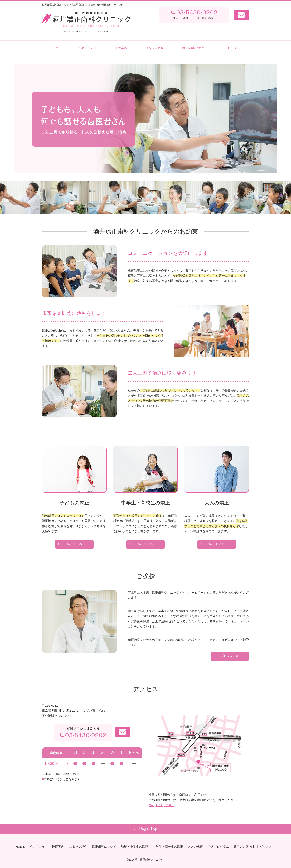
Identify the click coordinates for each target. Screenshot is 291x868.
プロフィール (230, 656)
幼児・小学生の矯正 (134, 846)
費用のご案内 (243, 846)
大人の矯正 (195, 846)
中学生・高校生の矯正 (168, 846)
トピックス (232, 48)
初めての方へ (88, 48)
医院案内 (121, 48)
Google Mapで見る (162, 805)
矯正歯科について (194, 48)
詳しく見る (74, 544)
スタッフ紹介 (155, 48)
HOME (56, 48)
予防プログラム (218, 846)
